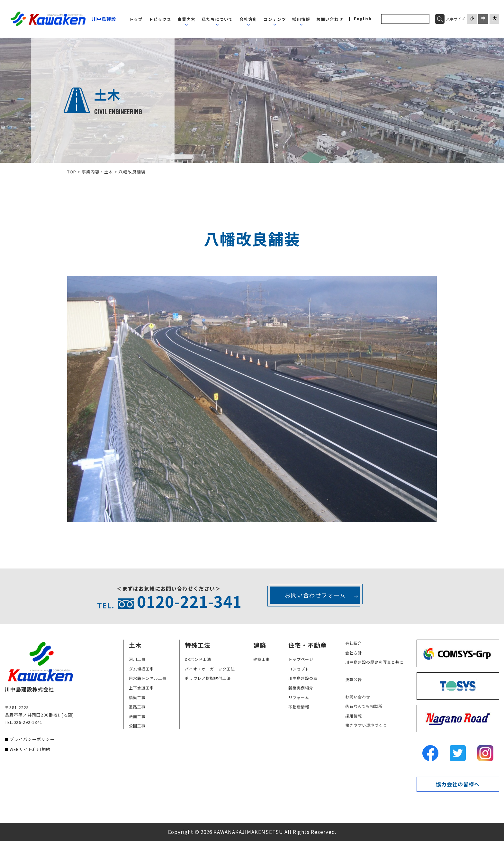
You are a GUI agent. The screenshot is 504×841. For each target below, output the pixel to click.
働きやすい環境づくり (366, 725)
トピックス (160, 19)
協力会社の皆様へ (458, 784)
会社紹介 (354, 643)
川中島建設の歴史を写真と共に (374, 662)
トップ (136, 19)
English (363, 19)
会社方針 (248, 19)
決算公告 (354, 679)
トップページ (301, 659)
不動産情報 (299, 707)
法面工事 (137, 716)
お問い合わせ (330, 19)
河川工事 (137, 659)
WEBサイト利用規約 (30, 749)
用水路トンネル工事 (148, 678)
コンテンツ (275, 19)
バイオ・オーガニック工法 (210, 669)
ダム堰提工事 (141, 669)
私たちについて (217, 19)
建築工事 (262, 659)
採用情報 (301, 19)
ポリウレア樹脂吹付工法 (208, 678)
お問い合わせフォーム (315, 595)
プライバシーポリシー (32, 739)
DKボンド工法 (198, 659)
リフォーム (299, 697)
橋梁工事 (137, 697)
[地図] (68, 715)
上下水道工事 (141, 688)
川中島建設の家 (303, 678)
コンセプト (299, 669)
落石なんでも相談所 (364, 706)
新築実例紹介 (301, 688)
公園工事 (137, 726)
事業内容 (186, 19)
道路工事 (137, 707)
